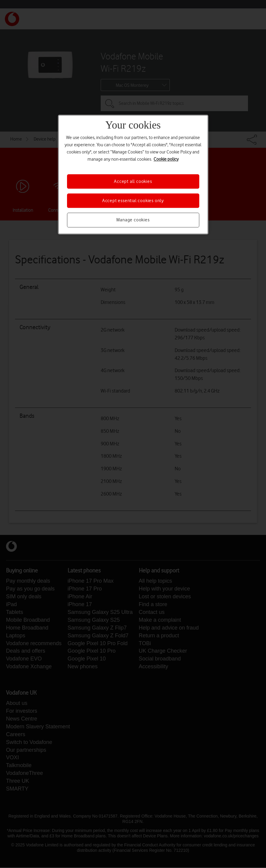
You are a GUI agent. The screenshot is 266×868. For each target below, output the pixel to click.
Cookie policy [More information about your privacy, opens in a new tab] (166, 159)
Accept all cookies (133, 181)
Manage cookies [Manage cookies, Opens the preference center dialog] (133, 220)
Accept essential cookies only (133, 201)
